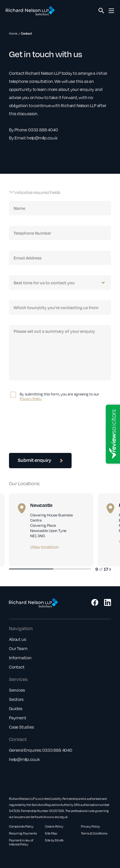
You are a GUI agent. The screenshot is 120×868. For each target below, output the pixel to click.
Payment (18, 718)
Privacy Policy (31, 399)
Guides (16, 708)
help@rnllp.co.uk (24, 759)
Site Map (51, 833)
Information (20, 658)
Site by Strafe (54, 840)
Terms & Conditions (94, 833)
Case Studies (21, 727)
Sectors (16, 699)
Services (17, 690)
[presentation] (53, 423)
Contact (17, 667)
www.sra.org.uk (57, 817)
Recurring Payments (23, 833)
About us (17, 639)
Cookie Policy (54, 826)
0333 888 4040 (57, 750)
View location (44, 547)
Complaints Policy (21, 826)
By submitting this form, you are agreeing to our (59, 396)
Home (13, 33)
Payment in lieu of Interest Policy (21, 842)
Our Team (18, 648)
